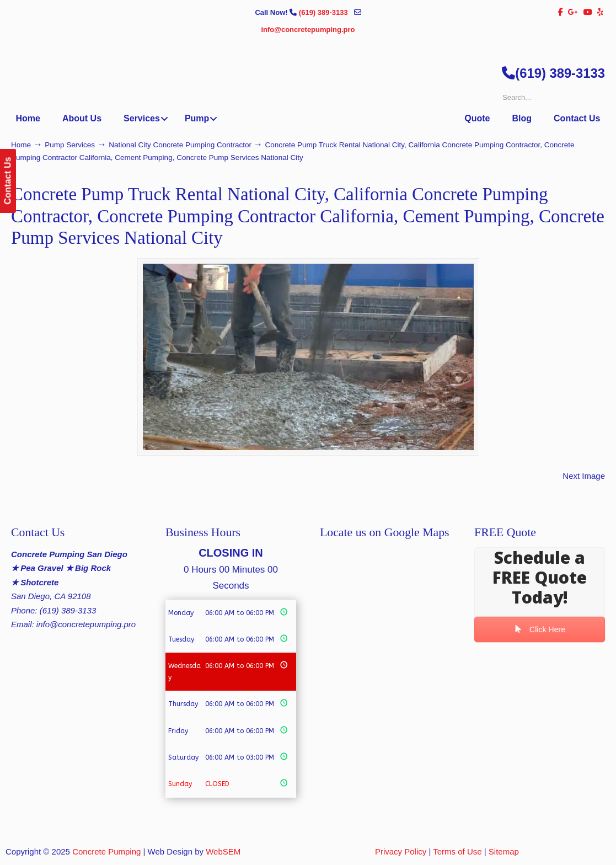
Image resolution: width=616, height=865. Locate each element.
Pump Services (70, 145)
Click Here (539, 629)
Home (21, 145)
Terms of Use (457, 851)
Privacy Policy (401, 851)
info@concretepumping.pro (308, 30)
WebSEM (223, 851)
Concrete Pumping (106, 851)
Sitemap (504, 851)
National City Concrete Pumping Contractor (180, 145)
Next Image (584, 476)
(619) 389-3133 (325, 12)
